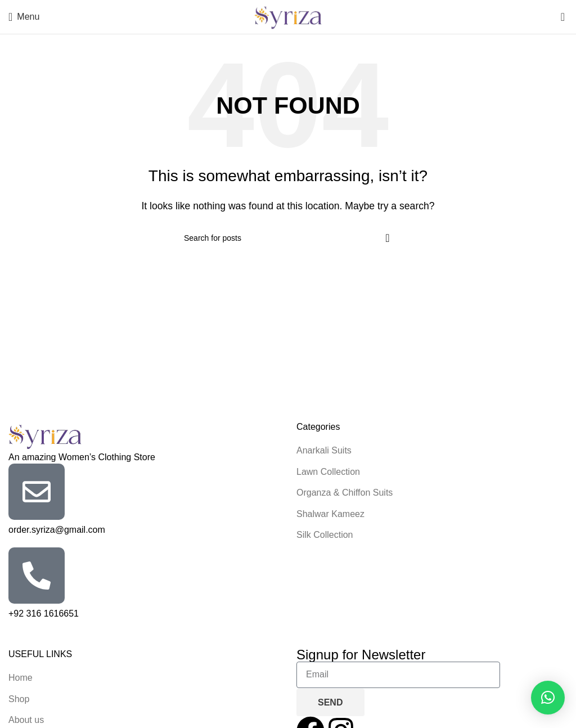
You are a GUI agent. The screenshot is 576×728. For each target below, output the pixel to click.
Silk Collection (325, 535)
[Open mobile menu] (24, 17)
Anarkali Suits (324, 450)
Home (21, 678)
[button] (548, 698)
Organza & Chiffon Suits (345, 493)
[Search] (288, 238)
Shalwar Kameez (330, 514)
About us (26, 720)
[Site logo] (288, 16)
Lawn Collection (328, 472)
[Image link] (45, 435)
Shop (19, 699)
